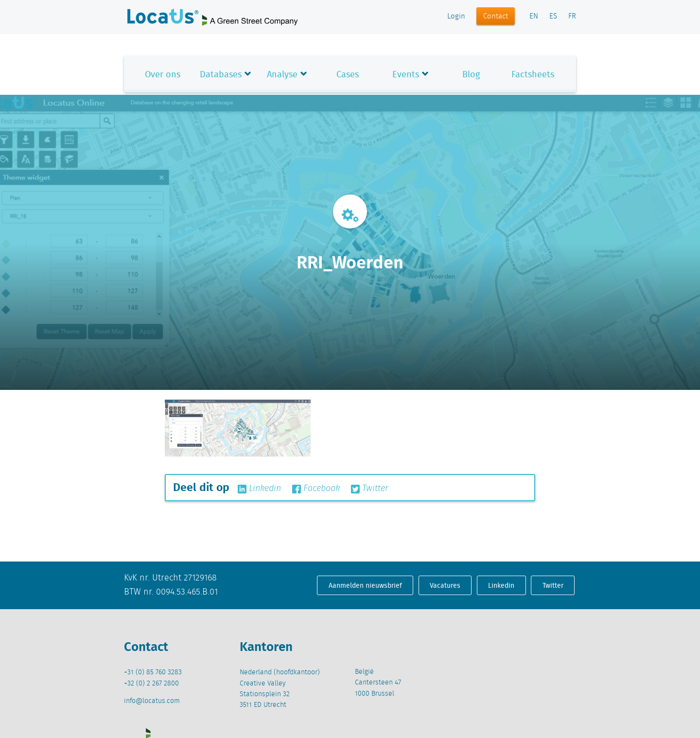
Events (406, 74)
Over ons (163, 74)
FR (572, 17)
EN (534, 17)
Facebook (316, 489)
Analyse (282, 74)
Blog (471, 74)
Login (456, 17)
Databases (221, 74)
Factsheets (533, 74)
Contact (496, 17)
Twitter (370, 489)
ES (553, 17)
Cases (348, 74)
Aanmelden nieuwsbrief (365, 585)
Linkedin (259, 489)
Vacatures (445, 585)
